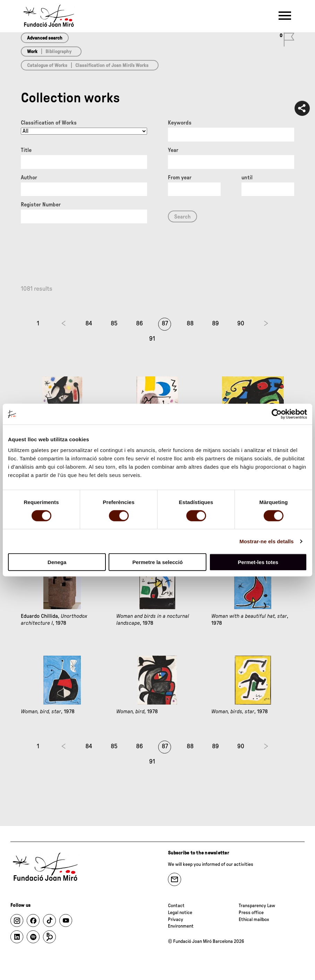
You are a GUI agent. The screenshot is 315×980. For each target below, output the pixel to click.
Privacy (176, 920)
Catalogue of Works (47, 66)
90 (241, 324)
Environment (181, 926)
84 (89, 324)
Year (173, 150)
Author (29, 178)
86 (139, 324)
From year (180, 178)
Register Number (41, 205)
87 (165, 324)
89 (215, 324)
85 (114, 324)
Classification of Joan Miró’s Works (112, 66)
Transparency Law (257, 906)
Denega (57, 562)
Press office (251, 913)
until (247, 178)
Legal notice (180, 913)
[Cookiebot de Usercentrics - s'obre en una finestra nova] (277, 414)
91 (152, 339)
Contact (176, 906)
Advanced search (45, 38)
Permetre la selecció (157, 562)
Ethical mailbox (254, 920)
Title (26, 150)
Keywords (180, 123)
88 (190, 324)
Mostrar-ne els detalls (266, 541)
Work (32, 52)
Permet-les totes (258, 562)
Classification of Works (49, 123)
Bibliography (58, 52)
